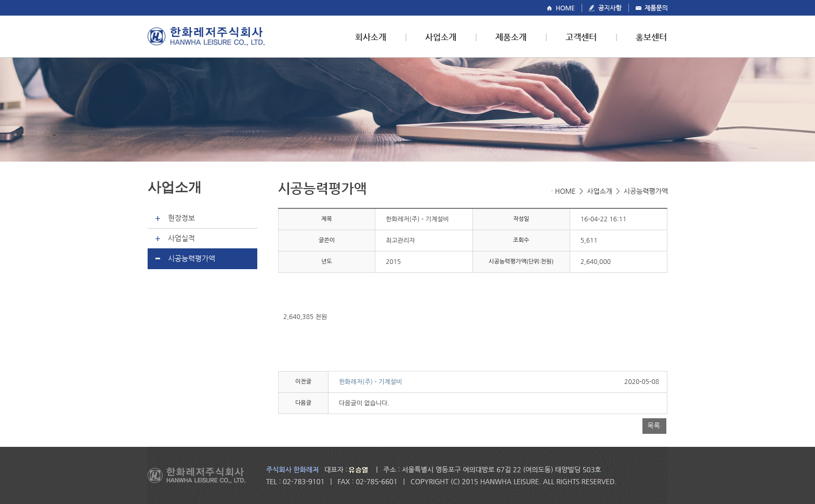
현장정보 (181, 218)
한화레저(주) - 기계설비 (370, 382)
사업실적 (181, 238)
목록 (654, 426)
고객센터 (581, 37)
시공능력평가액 (192, 258)
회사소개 (371, 37)
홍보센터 (651, 37)
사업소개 (441, 37)
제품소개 (511, 37)
